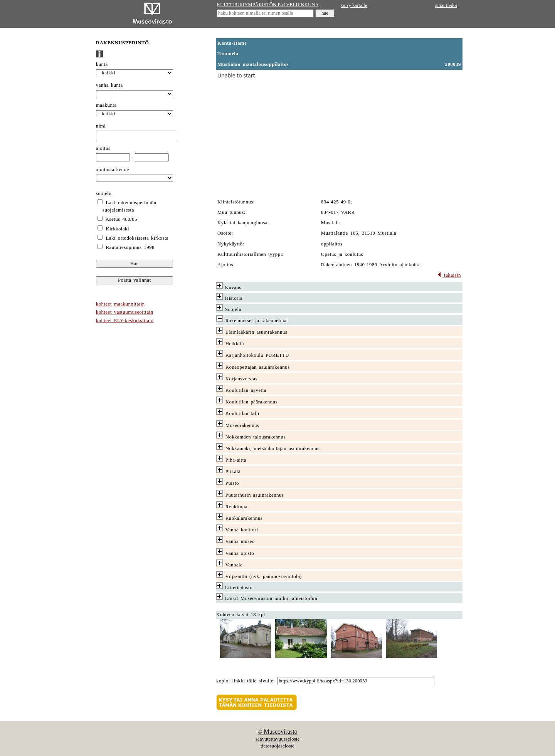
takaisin (449, 275)
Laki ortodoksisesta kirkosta (137, 238)
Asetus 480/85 (121, 219)
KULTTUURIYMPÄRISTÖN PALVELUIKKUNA (268, 5)
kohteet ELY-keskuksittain (125, 321)
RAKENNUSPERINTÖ (123, 43)
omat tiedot (446, 5)
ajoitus (103, 148)
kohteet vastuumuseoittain (125, 312)
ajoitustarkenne (113, 170)
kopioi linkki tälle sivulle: (246, 681)
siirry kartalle (354, 5)
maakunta (106, 105)
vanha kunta (109, 85)
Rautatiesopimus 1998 (130, 247)
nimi (101, 126)
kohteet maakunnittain (120, 304)
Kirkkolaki (118, 229)
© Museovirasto (277, 732)
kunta (102, 64)
